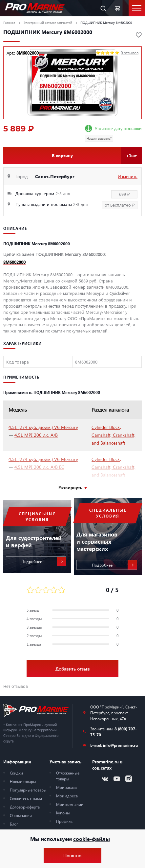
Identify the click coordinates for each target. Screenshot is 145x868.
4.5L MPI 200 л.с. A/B (36, 435)
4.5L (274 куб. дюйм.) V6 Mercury (43, 427)
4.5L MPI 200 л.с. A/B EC (39, 467)
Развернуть (71, 487)
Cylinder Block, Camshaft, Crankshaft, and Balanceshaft (114, 435)
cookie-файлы (92, 839)
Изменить (128, 176)
